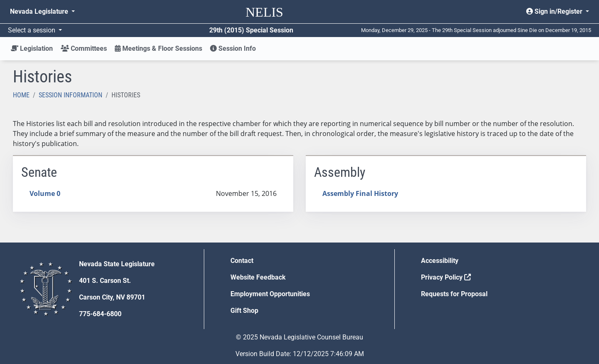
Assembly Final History (360, 193)
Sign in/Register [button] (555, 11)
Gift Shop (244, 311)
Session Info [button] (233, 48)
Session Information (71, 95)
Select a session (32, 30)
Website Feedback (258, 277)
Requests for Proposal (454, 294)
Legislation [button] (32, 48)
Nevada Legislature (40, 11)
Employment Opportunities (270, 294)
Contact (242, 261)
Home (21, 95)
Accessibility (440, 261)
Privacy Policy (446, 277)
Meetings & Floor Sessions (158, 48)
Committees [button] (84, 48)
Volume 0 (45, 193)
